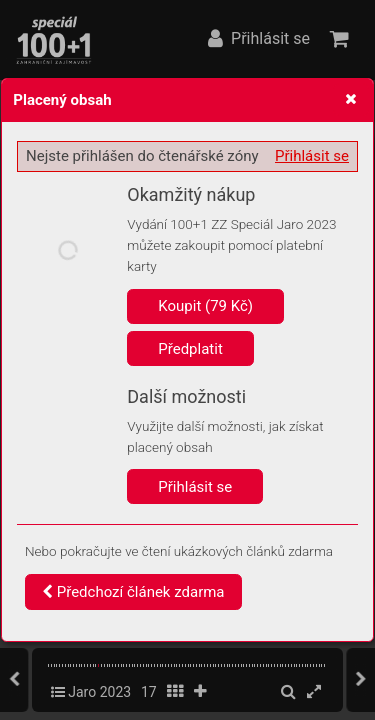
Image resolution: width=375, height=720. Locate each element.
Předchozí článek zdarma (133, 592)
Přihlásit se (312, 156)
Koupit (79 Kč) (205, 306)
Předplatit (190, 349)
